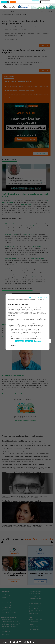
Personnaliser (39, 341)
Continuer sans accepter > (40, 297)
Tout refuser (29, 341)
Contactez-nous (45, 2)
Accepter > (30, 297)
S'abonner (36, 2)
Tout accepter (19, 341)
